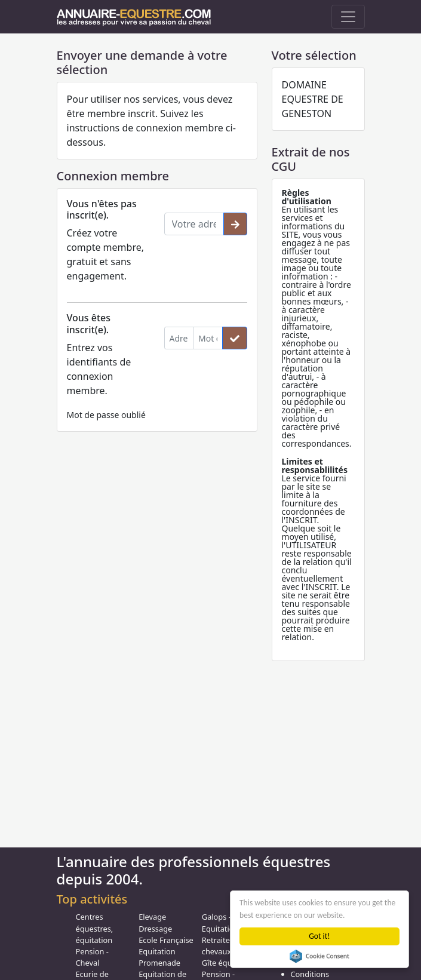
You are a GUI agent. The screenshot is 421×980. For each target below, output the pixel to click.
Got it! (320, 936)
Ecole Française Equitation (166, 946)
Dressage (155, 929)
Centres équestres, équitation (95, 928)
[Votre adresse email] (194, 224)
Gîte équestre (226, 963)
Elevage (152, 917)
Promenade (159, 963)
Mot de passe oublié (106, 415)
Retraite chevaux (216, 946)
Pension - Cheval (92, 957)
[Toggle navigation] (348, 17)
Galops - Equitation (220, 922)
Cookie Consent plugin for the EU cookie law (320, 956)
